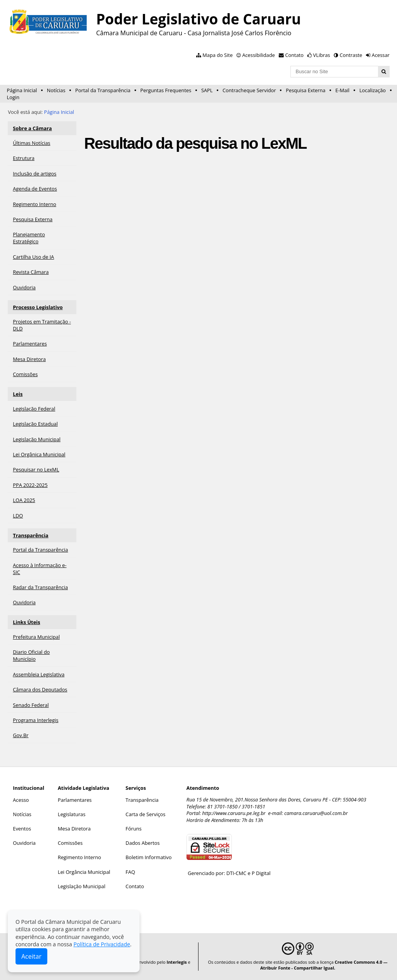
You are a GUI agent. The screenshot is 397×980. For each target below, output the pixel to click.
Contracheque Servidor (249, 90)
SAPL (207, 90)
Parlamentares (75, 800)
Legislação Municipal (82, 886)
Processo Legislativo (38, 307)
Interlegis (177, 962)
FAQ (130, 872)
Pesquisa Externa (306, 90)
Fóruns (134, 829)
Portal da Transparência (103, 90)
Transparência (31, 535)
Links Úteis (26, 622)
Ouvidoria (24, 843)
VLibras (322, 55)
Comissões (70, 843)
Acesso (21, 800)
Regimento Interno (79, 857)
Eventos (22, 829)
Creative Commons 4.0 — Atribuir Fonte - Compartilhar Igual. (324, 965)
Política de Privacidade (102, 944)
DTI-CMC (236, 873)
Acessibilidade (259, 55)
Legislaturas (72, 814)
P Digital (261, 873)
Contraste (351, 55)
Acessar (381, 55)
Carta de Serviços (146, 814)
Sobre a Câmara (32, 128)
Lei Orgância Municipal (84, 872)
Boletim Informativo (149, 857)
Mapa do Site (217, 55)
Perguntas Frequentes (166, 90)
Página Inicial (22, 90)
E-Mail (342, 90)
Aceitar (31, 956)
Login (13, 97)
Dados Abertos (143, 843)
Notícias (56, 90)
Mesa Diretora (74, 829)
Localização (373, 90)
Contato (295, 55)
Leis (18, 394)
